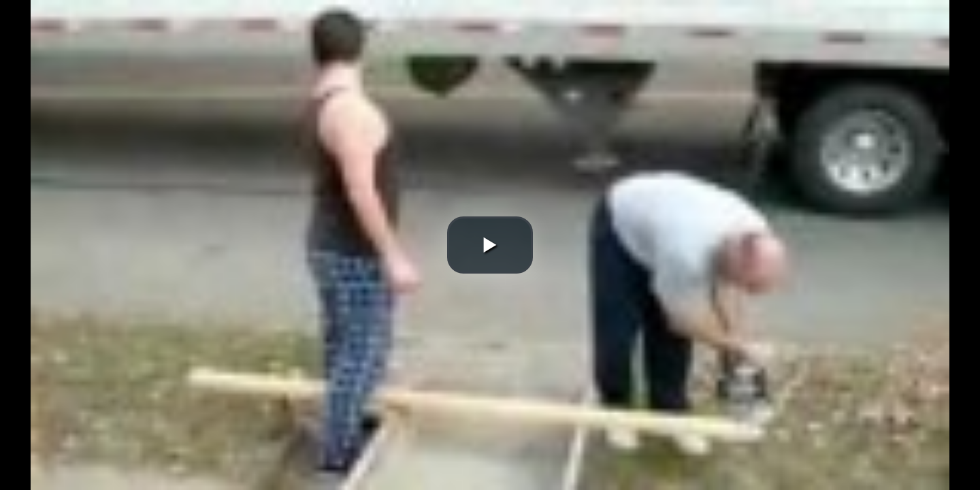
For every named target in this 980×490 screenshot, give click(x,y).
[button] (490, 245)
